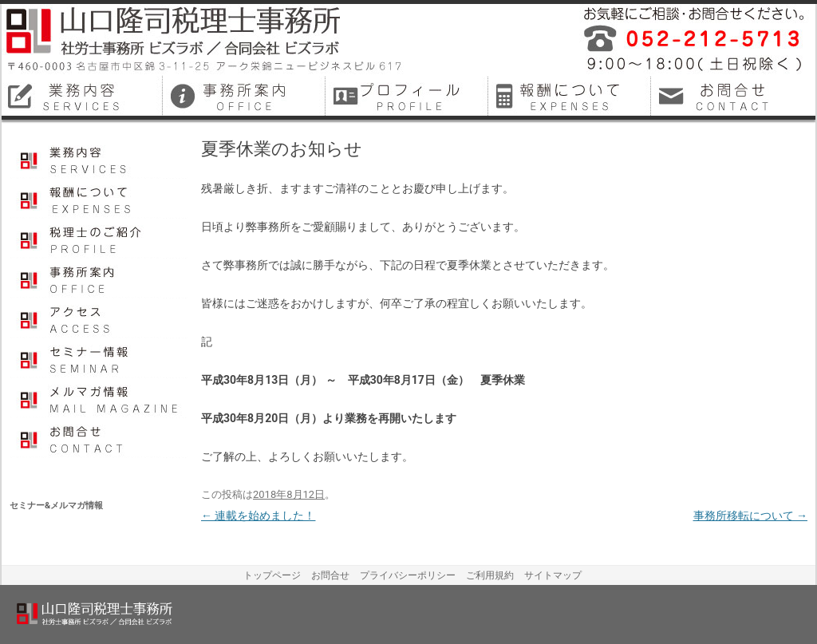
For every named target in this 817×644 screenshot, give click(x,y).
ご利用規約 (490, 575)
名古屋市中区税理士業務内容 (83, 96)
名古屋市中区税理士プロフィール (408, 96)
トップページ (272, 575)
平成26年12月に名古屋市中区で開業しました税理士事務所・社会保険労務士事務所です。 (688, 40)
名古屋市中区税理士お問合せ (734, 96)
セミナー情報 (99, 358)
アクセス (99, 318)
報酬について (99, 199)
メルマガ (99, 398)
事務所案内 (99, 279)
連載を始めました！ (258, 516)
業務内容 (99, 159)
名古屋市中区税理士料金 (571, 96)
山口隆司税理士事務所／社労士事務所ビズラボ (205, 40)
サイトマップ (553, 575)
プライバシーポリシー (408, 575)
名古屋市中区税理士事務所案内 (246, 96)
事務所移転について (750, 516)
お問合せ (99, 438)
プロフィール (99, 239)
